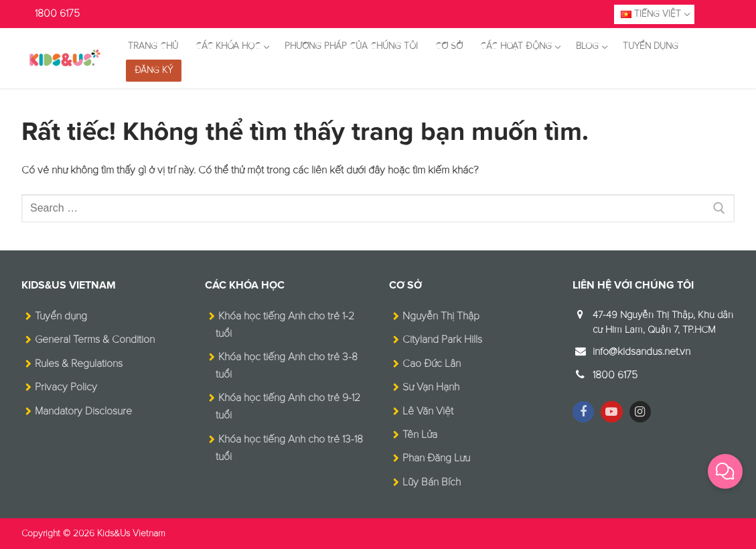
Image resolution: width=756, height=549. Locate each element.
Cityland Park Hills (442, 339)
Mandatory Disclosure (83, 411)
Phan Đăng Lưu (436, 458)
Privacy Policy (66, 387)
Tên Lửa (420, 435)
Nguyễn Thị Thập (441, 316)
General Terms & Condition (95, 339)
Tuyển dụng (61, 316)
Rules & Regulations (79, 364)
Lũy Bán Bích (432, 482)
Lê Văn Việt (428, 411)
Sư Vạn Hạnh (431, 387)
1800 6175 (57, 13)
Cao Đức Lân (432, 364)
